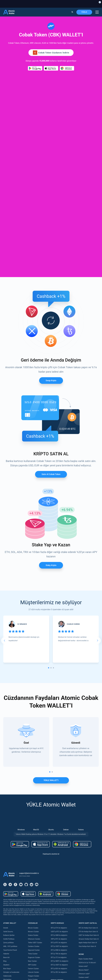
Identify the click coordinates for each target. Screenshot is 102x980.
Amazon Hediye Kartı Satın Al (89, 801)
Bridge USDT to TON (58, 876)
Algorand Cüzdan (34, 812)
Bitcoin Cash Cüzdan (35, 863)
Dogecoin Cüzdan (34, 819)
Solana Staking (33, 957)
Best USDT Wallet (85, 846)
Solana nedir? (83, 828)
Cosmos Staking (34, 931)
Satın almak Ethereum (11, 861)
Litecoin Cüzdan (34, 834)
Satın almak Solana (10, 902)
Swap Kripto (51, 242)
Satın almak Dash (9, 913)
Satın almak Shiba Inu (11, 894)
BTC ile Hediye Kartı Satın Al (88, 789)
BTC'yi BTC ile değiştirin (59, 804)
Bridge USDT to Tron (58, 880)
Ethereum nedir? (84, 835)
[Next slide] (98, 502)
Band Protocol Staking (36, 939)
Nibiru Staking (33, 961)
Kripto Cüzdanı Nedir (86, 820)
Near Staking (32, 928)
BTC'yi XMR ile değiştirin (59, 797)
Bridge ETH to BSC (57, 854)
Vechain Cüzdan (34, 882)
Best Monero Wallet (85, 850)
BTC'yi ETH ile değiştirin (59, 789)
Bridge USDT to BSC (58, 869)
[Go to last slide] (4, 502)
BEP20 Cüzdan (33, 874)
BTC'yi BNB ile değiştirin (59, 812)
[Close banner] (100, 2)
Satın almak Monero (10, 876)
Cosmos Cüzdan (34, 893)
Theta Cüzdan (33, 815)
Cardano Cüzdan (34, 808)
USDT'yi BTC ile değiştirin (59, 793)
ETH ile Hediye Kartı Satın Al (88, 793)
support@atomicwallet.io (29, 735)
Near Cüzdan (32, 823)
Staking (31, 913)
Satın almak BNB (9, 880)
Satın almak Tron (9, 898)
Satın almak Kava (9, 906)
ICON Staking (33, 954)
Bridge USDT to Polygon (59, 872)
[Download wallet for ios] (51, 68)
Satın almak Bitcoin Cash (12, 869)
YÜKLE (84, 12)
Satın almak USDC (9, 891)
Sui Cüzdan (32, 897)
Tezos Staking (33, 935)
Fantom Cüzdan (33, 830)
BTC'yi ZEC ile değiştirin (59, 834)
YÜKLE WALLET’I (51, 642)
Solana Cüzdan (33, 797)
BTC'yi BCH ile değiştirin (59, 830)
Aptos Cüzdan (33, 878)
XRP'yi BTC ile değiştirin (59, 801)
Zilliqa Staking (33, 946)
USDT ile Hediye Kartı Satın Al (89, 797)
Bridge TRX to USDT (58, 883)
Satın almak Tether (10, 865)
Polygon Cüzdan (34, 838)
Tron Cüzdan (32, 856)
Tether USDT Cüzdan (35, 804)
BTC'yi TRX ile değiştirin (59, 815)
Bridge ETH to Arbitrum (59, 846)
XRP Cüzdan (32, 826)
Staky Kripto (51, 427)
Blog (5, 823)
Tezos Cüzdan (33, 841)
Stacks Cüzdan (33, 900)
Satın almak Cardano (10, 909)
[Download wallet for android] (35, 68)
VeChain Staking (34, 942)
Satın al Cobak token (51, 336)
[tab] (49, 529)
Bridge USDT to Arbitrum (59, 861)
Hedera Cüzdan (33, 860)
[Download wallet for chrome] (67, 68)
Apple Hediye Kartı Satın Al (88, 804)
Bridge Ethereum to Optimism (61, 857)
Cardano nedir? (84, 839)
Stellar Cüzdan (33, 867)
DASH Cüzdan (33, 889)
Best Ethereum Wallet (86, 843)
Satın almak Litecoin (10, 883)
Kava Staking (32, 920)
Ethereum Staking (34, 917)
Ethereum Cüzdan (34, 801)
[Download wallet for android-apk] (61, 706)
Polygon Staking (34, 924)
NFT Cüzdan (32, 845)
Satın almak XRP (9, 872)
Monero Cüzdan (33, 793)
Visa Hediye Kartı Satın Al (87, 808)
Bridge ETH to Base (57, 850)
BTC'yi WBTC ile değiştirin (60, 823)
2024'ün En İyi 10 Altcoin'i (87, 824)
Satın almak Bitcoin (10, 857)
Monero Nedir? (84, 832)
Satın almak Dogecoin (11, 887)
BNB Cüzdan (32, 852)
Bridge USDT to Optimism (59, 865)
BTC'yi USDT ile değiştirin (59, 808)
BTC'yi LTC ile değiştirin (59, 819)
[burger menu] (97, 12)
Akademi (6, 826)
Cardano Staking (34, 950)
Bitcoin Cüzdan (33, 789)
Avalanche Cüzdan (34, 849)
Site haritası (7, 841)
